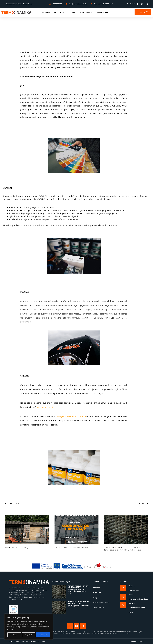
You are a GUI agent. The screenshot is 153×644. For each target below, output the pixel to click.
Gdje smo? (98, 593)
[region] (29, 627)
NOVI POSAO (102, 12)
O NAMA (46, 12)
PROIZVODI (60, 12)
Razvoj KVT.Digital (138, 641)
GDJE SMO (86, 12)
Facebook (72, 416)
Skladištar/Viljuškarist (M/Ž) (16, 548)
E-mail (132, 594)
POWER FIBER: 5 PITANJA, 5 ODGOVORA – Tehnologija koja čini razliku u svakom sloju (122, 549)
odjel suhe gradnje (45, 407)
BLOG (73, 12)
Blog (95, 598)
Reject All (29, 635)
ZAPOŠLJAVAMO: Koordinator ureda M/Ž (72, 548)
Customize (14, 635)
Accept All (43, 635)
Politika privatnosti (101, 603)
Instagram (61, 416)
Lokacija (132, 603)
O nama (97, 588)
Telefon (132, 586)
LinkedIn (82, 416)
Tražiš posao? (99, 607)
